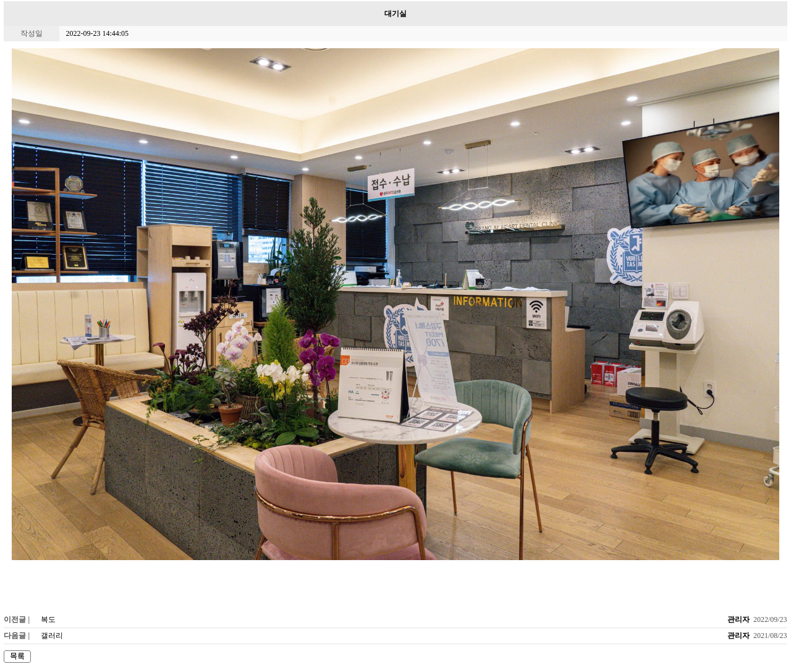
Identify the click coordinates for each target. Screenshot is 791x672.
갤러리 (52, 636)
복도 (48, 619)
